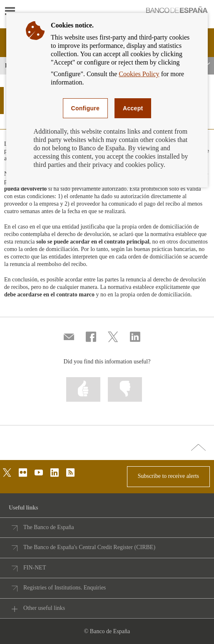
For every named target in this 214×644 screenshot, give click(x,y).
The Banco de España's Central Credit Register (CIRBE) (89, 547)
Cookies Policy (139, 74)
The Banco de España (49, 527)
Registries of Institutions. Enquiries (65, 588)
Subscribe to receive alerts (168, 476)
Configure (86, 108)
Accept (133, 108)
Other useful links (44, 608)
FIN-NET (35, 568)
